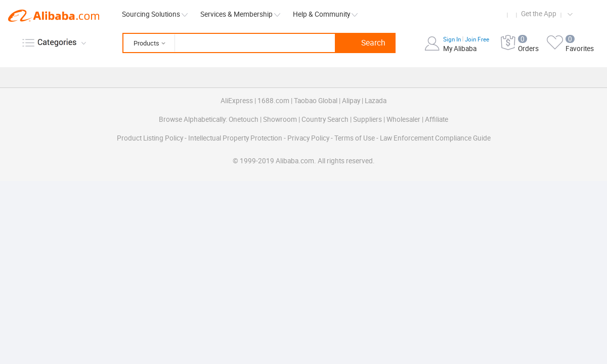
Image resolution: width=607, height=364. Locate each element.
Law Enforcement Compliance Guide (435, 138)
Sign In (453, 39)
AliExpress (237, 101)
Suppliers (367, 119)
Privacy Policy (309, 138)
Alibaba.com (54, 16)
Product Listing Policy (151, 138)
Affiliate (437, 119)
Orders (528, 49)
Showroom (280, 119)
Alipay (351, 101)
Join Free (477, 39)
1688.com (273, 101)
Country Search (325, 119)
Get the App (539, 14)
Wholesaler (403, 119)
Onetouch (244, 119)
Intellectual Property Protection (236, 138)
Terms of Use (355, 138)
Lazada (376, 101)
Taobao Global (316, 101)
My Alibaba (460, 49)
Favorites (580, 49)
